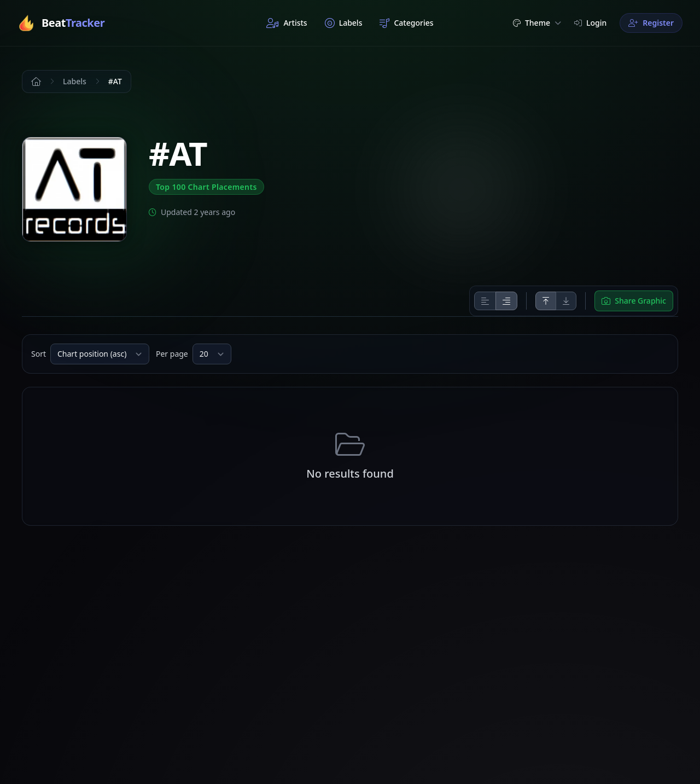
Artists (287, 23)
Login (590, 23)
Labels (344, 23)
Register (651, 23)
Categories (406, 23)
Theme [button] (537, 23)
